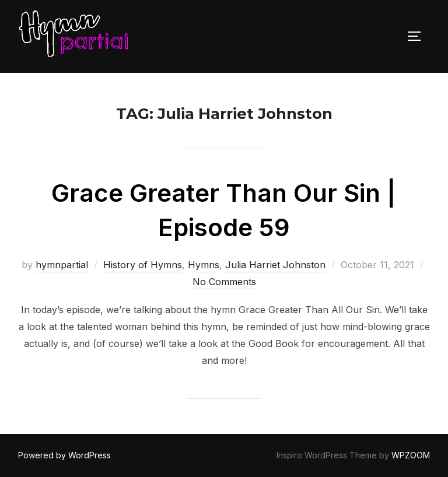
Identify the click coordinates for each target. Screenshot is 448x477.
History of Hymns (143, 265)
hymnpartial (62, 265)
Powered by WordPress (64, 455)
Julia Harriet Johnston (275, 265)
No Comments (224, 282)
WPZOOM (411, 455)
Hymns (204, 265)
